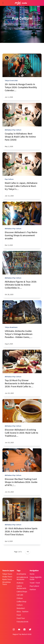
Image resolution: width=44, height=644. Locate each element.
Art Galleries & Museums (22, 578)
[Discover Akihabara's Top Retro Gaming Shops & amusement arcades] (22, 240)
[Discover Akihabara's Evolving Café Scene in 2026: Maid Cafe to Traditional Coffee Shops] (22, 437)
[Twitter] (30, 630)
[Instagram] (14, 630)
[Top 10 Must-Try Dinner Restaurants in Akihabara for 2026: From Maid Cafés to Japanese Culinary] (22, 388)
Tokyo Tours (7, 574)
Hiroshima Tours (6, 583)
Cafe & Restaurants (21, 587)
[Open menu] (3, 3)
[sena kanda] (7, 107)
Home (32, 574)
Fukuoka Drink (22, 622)
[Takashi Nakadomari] (7, 157)
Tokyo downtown (11, 327)
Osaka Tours (7, 577)
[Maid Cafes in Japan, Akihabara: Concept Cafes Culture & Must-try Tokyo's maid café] (22, 190)
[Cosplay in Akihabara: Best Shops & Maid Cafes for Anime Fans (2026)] (22, 141)
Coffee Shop (21, 601)
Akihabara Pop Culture (13, 130)
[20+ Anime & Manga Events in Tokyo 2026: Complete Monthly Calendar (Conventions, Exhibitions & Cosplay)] (22, 92)
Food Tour (21, 618)
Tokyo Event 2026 (11, 80)
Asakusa (20, 583)
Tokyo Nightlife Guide (36, 578)
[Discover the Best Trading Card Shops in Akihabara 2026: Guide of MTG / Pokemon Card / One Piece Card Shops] (22, 486)
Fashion (25, 611)
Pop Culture (9, 179)
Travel (32, 583)
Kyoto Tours (7, 579)
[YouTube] (19, 630)
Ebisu (19, 611)
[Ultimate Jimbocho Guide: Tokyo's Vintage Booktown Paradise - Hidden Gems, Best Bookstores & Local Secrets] (22, 338)
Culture (20, 605)
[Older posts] (28, 552)
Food (19, 615)
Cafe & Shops (22, 591)
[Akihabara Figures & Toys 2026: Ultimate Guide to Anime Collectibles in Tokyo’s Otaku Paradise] (22, 289)
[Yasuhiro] (7, 58)
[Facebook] (25, 630)
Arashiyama (21, 574)
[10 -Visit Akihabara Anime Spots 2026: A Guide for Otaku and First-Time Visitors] (22, 536)
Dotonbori (21, 608)
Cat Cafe (20, 595)
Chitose (20, 598)
